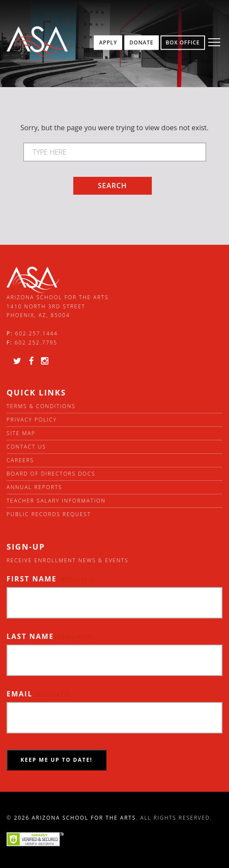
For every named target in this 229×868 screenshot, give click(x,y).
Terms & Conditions (41, 406)
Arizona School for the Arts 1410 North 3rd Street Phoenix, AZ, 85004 (58, 306)
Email (39, 694)
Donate (142, 42)
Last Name (50, 637)
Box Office (183, 42)
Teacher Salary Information (56, 501)
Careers (20, 460)
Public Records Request (49, 514)
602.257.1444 (37, 333)
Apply (108, 42)
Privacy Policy (32, 420)
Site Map (21, 433)
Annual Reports (34, 487)
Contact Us (26, 447)
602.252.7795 (36, 343)
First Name (51, 579)
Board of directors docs (51, 474)
